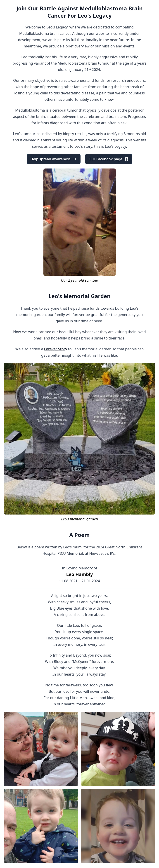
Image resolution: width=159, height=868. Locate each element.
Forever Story (56, 349)
